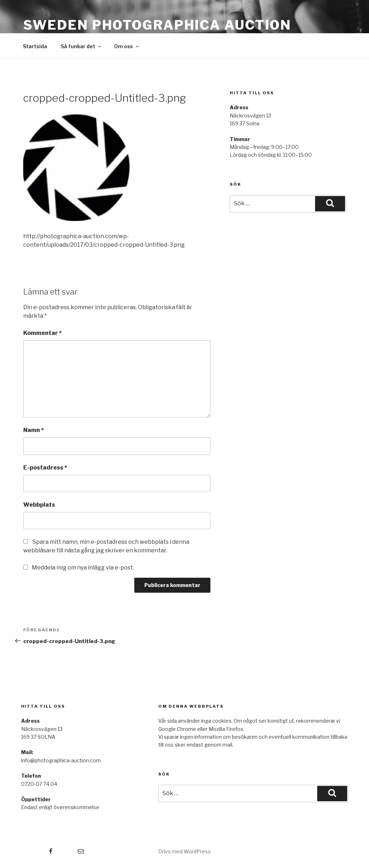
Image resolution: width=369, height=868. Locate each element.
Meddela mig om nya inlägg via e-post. (83, 568)
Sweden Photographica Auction (158, 25)
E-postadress (45, 468)
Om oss (127, 46)
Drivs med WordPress (184, 851)
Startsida (35, 46)
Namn (34, 430)
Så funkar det (81, 46)
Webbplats (39, 505)
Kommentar (43, 333)
